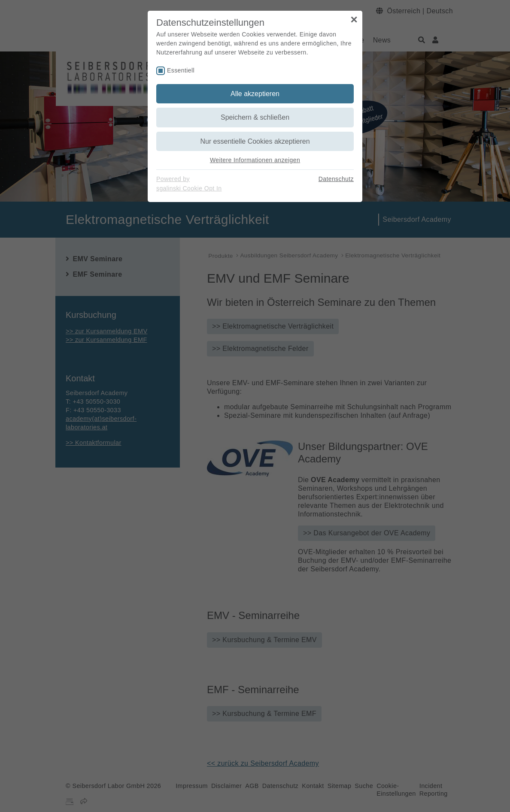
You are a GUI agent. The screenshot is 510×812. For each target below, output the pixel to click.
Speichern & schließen (255, 117)
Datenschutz (336, 179)
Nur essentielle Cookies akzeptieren (255, 141)
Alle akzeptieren (255, 94)
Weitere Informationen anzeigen (255, 160)
